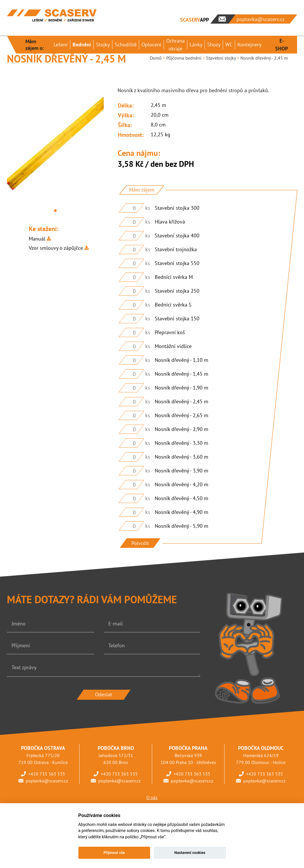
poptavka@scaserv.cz (47, 781)
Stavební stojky (221, 58)
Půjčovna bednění (184, 58)
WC (229, 45)
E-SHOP (282, 45)
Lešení (61, 45)
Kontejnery (249, 45)
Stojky (103, 45)
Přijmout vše (114, 853)
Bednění (82, 45)
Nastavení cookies (190, 853)
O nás (152, 797)
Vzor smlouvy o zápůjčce (56, 248)
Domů (156, 58)
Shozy (214, 45)
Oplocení (151, 45)
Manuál (37, 239)
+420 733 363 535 (47, 774)
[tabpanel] (55, 144)
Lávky (196, 45)
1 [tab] (55, 211)
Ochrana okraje (175, 45)
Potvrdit (140, 543)
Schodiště (126, 45)
